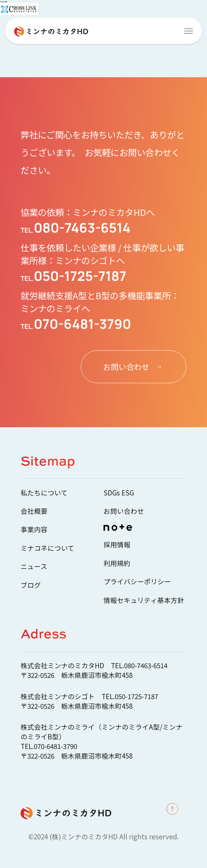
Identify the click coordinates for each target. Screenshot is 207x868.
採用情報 (117, 544)
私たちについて (44, 493)
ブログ (31, 585)
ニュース (34, 566)
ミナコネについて (47, 548)
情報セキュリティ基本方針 (144, 600)
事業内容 (34, 529)
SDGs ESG (119, 493)
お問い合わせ (124, 511)
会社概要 (34, 511)
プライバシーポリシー (137, 581)
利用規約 (117, 563)
